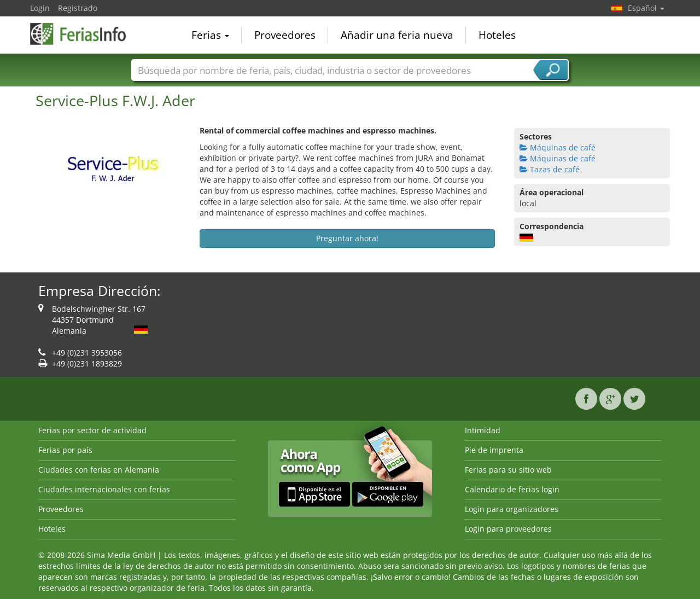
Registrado (78, 8)
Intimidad (483, 430)
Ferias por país (65, 450)
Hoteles (497, 35)
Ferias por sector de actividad (92, 430)
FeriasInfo (85, 34)
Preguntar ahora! (347, 238)
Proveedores (285, 35)
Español (646, 8)
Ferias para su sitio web (508, 470)
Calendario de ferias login (512, 489)
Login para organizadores (512, 509)
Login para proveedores (508, 529)
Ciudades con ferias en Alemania (99, 470)
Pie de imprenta (494, 450)
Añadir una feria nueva (397, 35)
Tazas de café (550, 169)
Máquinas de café (558, 147)
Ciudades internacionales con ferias (104, 489)
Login (40, 8)
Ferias (210, 35)
